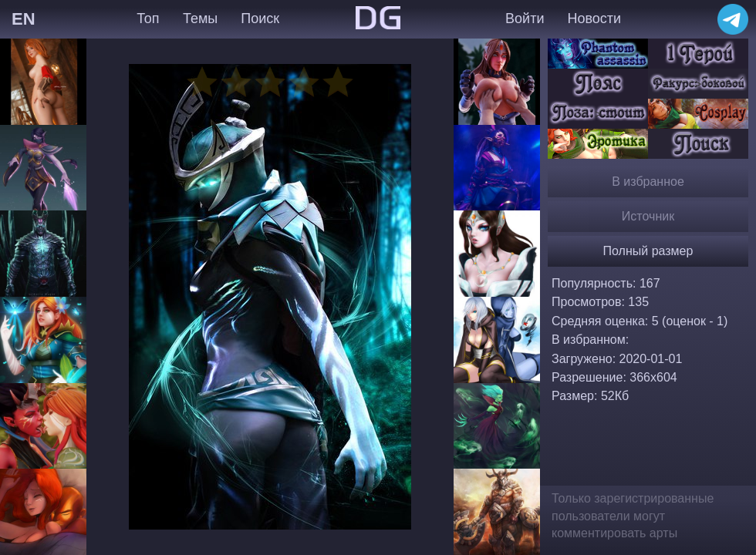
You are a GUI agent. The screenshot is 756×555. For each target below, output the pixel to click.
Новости (594, 18)
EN (24, 19)
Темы (200, 18)
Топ (148, 18)
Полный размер (648, 251)
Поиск (260, 18)
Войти (525, 18)
